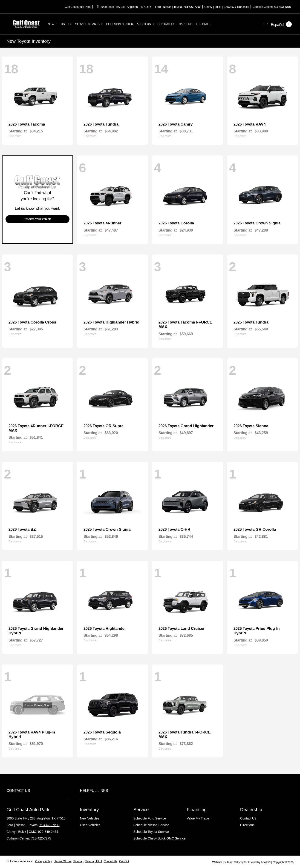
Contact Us (248, 818)
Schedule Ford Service (150, 818)
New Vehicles (90, 818)
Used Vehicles (90, 825)
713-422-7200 (192, 7)
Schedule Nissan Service (151, 825)
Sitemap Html (94, 861)
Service (141, 810)
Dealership (251, 810)
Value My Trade (198, 818)
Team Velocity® (236, 862)
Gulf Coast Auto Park (20, 861)
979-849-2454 (240, 7)
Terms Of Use (63, 861)
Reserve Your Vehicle (38, 219)
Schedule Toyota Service (151, 832)
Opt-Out (124, 861)
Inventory (89, 810)
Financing (197, 810)
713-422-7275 (282, 7)
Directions (247, 825)
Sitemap (78, 861)
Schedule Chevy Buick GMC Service (160, 838)
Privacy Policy (43, 861)
